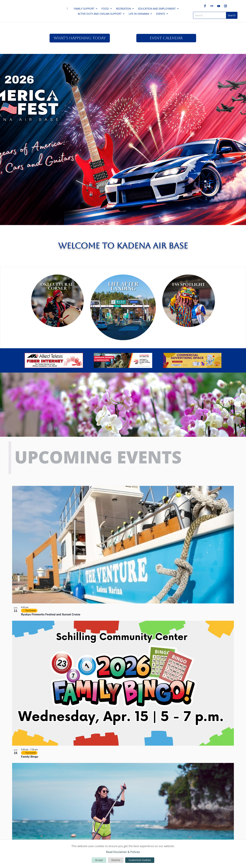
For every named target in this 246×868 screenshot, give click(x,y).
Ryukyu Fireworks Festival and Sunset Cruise (51, 614)
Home (69, 9)
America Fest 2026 (123, 66)
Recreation (123, 9)
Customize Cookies (140, 860)
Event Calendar (166, 38)
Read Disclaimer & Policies (123, 852)
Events (161, 14)
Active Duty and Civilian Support (100, 14)
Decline (116, 860)
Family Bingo (30, 757)
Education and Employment (157, 9)
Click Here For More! (123, 79)
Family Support (84, 9)
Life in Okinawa (139, 14)
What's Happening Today (80, 38)
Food (105, 9)
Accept (99, 860)
